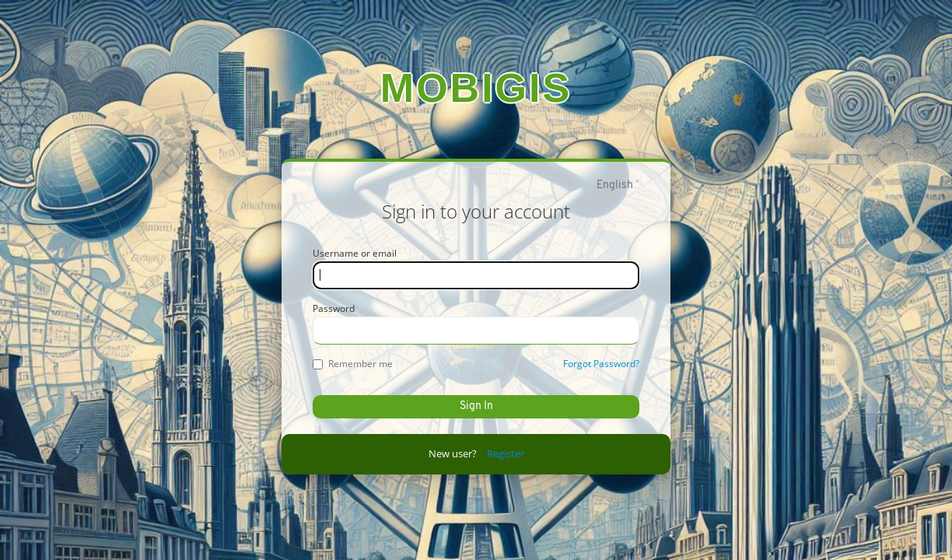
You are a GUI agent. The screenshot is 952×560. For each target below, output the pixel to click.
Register (506, 453)
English (615, 185)
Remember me (353, 364)
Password (334, 308)
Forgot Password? (601, 364)
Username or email (355, 253)
